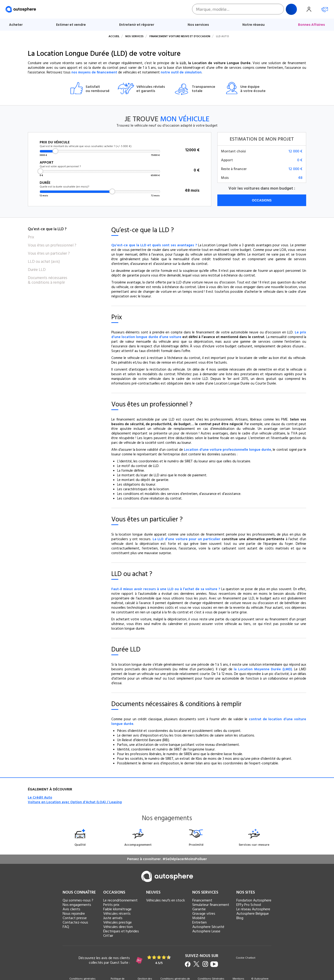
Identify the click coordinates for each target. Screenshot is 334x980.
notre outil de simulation (181, 72)
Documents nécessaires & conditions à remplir (48, 280)
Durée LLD (37, 270)
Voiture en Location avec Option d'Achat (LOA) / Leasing (75, 802)
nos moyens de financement (94, 72)
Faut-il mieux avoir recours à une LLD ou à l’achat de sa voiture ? (166, 589)
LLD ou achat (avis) (44, 262)
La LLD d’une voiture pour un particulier (187, 539)
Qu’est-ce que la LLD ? (47, 229)
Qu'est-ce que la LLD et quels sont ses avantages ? (154, 245)
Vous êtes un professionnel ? (52, 246)
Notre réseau (254, 25)
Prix (31, 237)
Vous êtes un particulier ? (49, 254)
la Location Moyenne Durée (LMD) (263, 669)
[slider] (55, 151)
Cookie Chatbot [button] (246, 958)
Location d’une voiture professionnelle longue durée (228, 450)
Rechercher (291, 9)
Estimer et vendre (71, 25)
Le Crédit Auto (40, 798)
